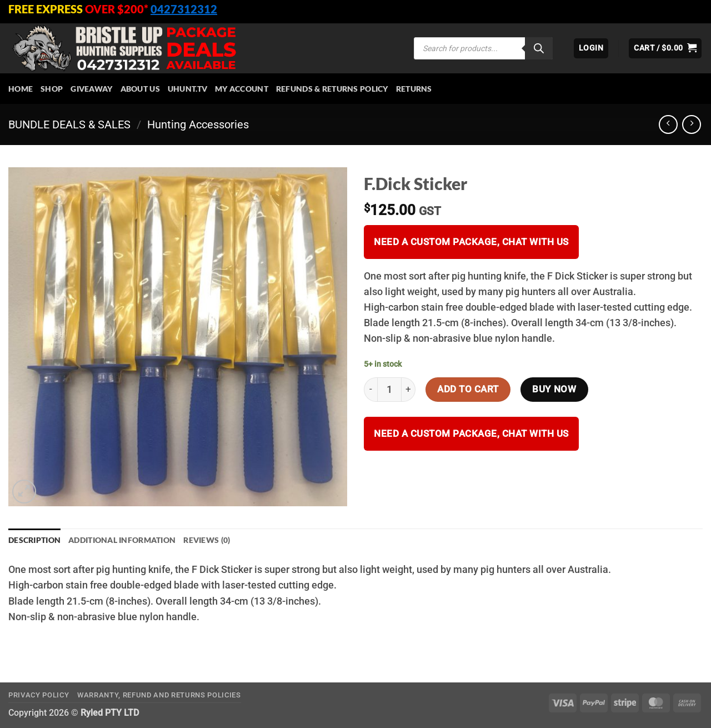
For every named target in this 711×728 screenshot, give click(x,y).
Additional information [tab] (122, 540)
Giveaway (91, 89)
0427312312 (184, 9)
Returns (414, 89)
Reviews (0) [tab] (207, 540)
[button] (591, 48)
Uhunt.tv (187, 89)
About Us (140, 89)
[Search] (539, 48)
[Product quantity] (389, 390)
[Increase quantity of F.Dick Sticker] (409, 390)
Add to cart (468, 389)
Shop (52, 89)
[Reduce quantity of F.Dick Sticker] (370, 390)
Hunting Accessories (198, 124)
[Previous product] (692, 124)
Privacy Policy (39, 695)
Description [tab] (34, 540)
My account (242, 89)
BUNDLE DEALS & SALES (69, 124)
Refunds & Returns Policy (332, 89)
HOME (21, 89)
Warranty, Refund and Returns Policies (159, 695)
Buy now (554, 389)
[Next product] (668, 124)
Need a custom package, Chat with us (471, 242)
